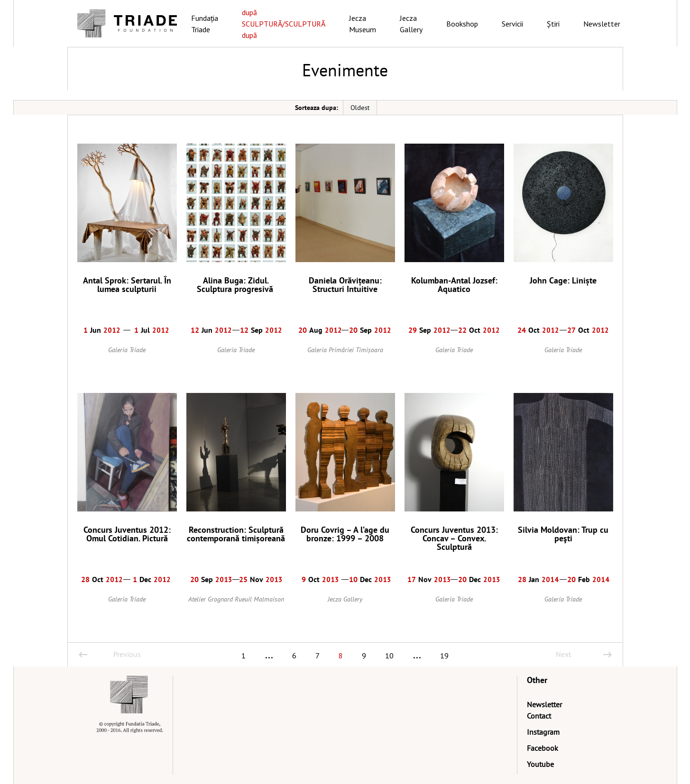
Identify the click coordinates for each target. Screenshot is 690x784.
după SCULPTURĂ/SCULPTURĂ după (284, 24)
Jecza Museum (363, 24)
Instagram (543, 732)
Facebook (543, 748)
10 (389, 656)
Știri (553, 24)
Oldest (360, 108)
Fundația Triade (205, 24)
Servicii (512, 24)
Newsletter (602, 24)
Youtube (540, 764)
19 (444, 656)
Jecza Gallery (411, 24)
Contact (539, 716)
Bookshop (462, 24)
